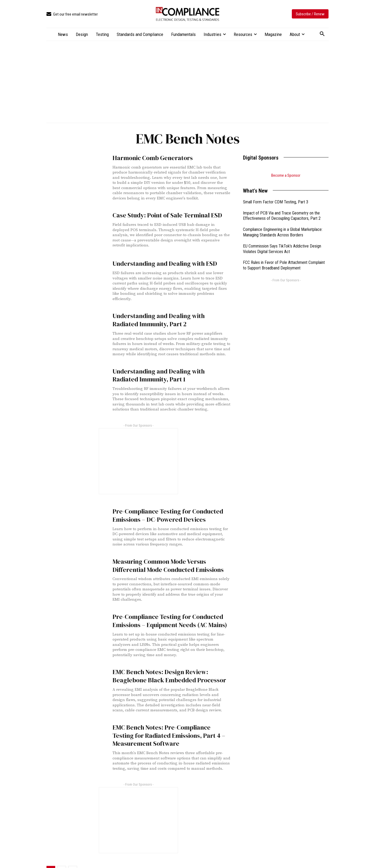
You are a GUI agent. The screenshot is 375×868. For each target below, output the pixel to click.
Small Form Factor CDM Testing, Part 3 (276, 202)
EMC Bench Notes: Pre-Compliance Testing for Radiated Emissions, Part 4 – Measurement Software (170, 721)
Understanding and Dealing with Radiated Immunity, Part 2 (165, 317)
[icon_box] (72, 14)
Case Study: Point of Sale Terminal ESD (161, 214)
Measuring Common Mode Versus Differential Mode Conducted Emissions (168, 557)
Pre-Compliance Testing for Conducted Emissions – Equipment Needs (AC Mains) (163, 610)
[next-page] (73, 854)
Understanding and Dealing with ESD (159, 262)
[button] (322, 34)
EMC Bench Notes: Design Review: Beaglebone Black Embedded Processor (170, 664)
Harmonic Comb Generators (148, 158)
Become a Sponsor (286, 175)
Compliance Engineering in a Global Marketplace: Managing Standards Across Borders (283, 232)
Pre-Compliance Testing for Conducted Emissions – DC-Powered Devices (161, 509)
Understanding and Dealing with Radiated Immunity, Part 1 (165, 371)
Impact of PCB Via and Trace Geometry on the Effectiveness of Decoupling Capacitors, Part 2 (282, 216)
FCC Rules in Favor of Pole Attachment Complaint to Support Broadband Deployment (284, 265)
